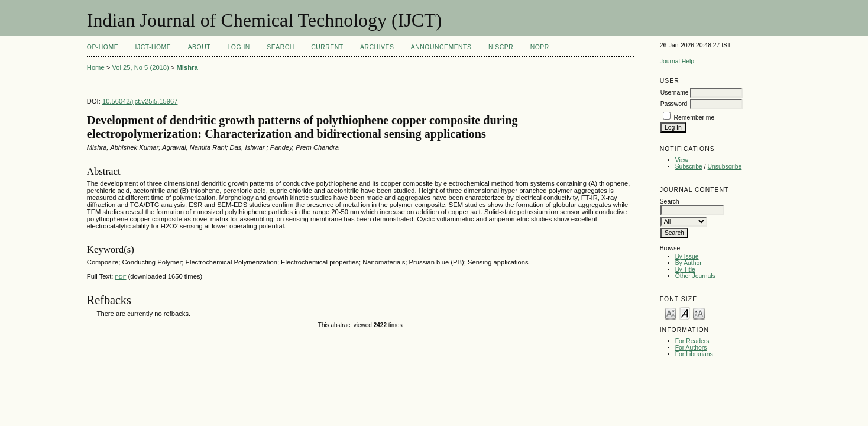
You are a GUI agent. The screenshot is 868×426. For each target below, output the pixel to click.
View (682, 160)
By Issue (687, 256)
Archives (377, 47)
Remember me (694, 117)
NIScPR (501, 47)
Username (675, 93)
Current (327, 47)
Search (280, 47)
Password (674, 104)
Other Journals (695, 276)
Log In (239, 47)
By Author (689, 263)
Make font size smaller (671, 313)
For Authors (691, 348)
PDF (120, 277)
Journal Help (677, 61)
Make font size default (685, 313)
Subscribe (689, 167)
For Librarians (694, 354)
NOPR (540, 47)
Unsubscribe (725, 167)
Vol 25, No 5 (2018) (140, 67)
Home (96, 67)
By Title (685, 270)
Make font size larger (699, 313)
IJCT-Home (153, 47)
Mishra (187, 67)
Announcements (441, 47)
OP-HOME (103, 47)
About (199, 47)
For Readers (692, 341)
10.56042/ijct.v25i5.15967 (140, 101)
